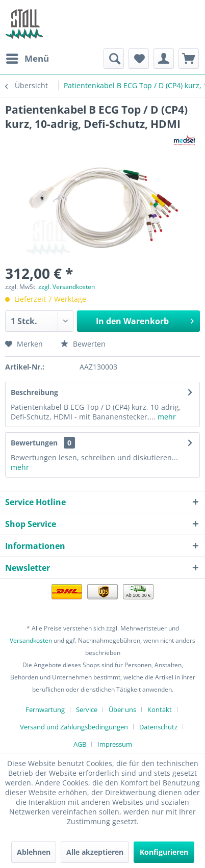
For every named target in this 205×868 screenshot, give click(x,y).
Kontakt (160, 709)
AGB (80, 744)
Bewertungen (34, 443)
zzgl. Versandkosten (67, 287)
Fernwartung (45, 709)
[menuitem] (27, 59)
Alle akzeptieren (95, 852)
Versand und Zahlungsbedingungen (74, 727)
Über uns (122, 709)
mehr (166, 417)
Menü (28, 57)
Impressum (115, 744)
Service (87, 709)
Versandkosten (31, 640)
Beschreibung (34, 392)
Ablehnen (34, 852)
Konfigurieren (164, 852)
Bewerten (83, 344)
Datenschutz (158, 727)
